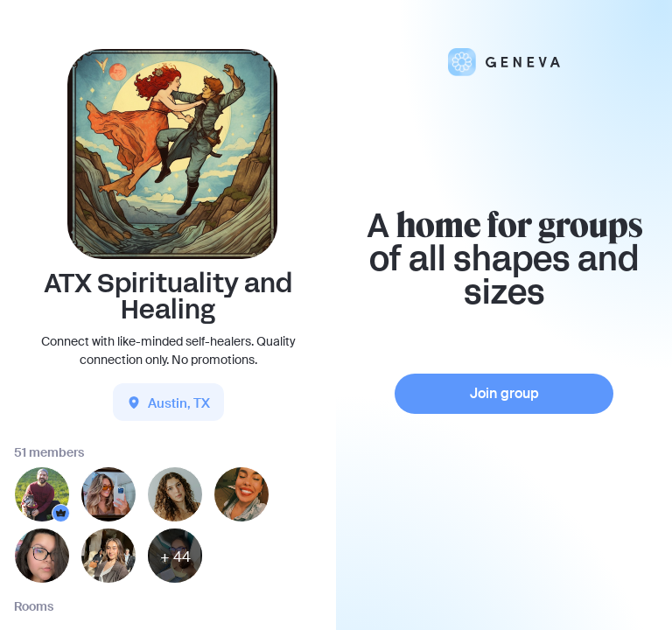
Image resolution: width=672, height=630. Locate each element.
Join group (504, 393)
